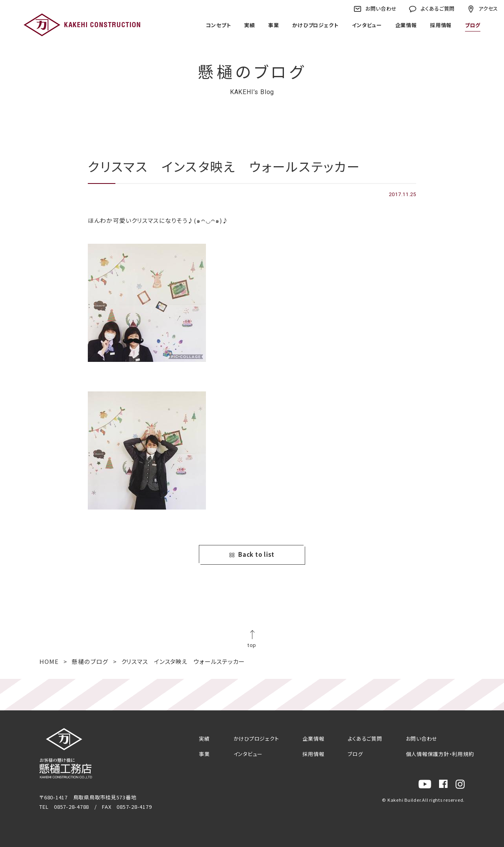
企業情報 (406, 25)
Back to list (252, 554)
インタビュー (367, 25)
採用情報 (441, 25)
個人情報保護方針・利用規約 (440, 754)
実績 (249, 25)
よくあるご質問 (438, 8)
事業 (273, 25)
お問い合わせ (381, 8)
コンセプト (218, 25)
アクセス (488, 8)
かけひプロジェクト (315, 25)
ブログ (473, 25)
